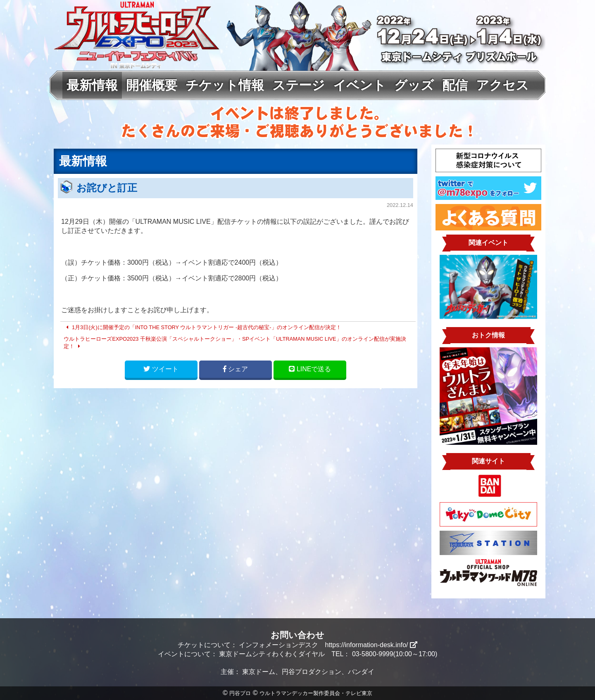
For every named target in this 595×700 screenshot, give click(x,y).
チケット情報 (225, 85)
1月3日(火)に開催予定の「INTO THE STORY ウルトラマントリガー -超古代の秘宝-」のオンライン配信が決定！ (202, 327)
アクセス (502, 85)
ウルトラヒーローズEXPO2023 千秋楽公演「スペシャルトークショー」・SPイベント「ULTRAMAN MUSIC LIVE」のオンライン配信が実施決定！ (235, 343)
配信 (455, 85)
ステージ (299, 85)
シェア (236, 369)
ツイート (161, 369)
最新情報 (92, 85)
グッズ (414, 85)
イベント (359, 85)
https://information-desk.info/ (371, 645)
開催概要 (152, 85)
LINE (310, 369)
